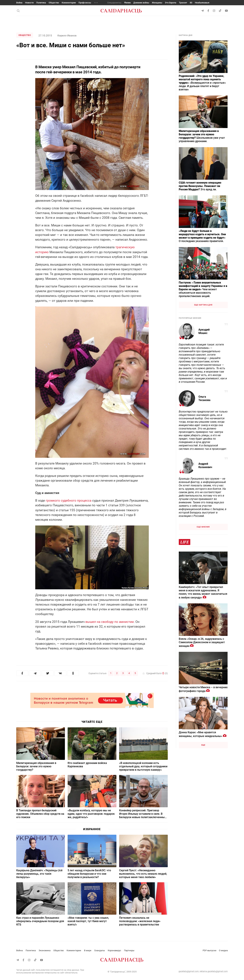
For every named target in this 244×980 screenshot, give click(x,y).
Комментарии (69, 3)
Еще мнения (203, 527)
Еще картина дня (203, 305)
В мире (88, 950)
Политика (41, 3)
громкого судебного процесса (69, 500)
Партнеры (129, 950)
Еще (203, 745)
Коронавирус (114, 950)
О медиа (223, 950)
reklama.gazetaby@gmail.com (214, 971)
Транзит (183, 3)
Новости (29, 3)
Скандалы (100, 950)
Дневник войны (141, 3)
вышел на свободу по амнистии (110, 622)
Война (19, 3)
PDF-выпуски (210, 950)
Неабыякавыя (202, 3)
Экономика (45, 950)
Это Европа (171, 3)
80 (191, 3)
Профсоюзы (85, 3)
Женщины (157, 3)
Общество (54, 3)
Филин (127, 3)
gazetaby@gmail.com (189, 971)
